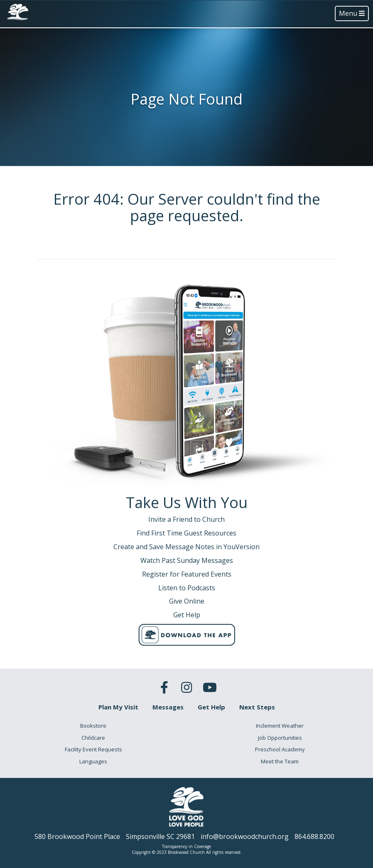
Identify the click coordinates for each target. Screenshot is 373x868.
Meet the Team (280, 761)
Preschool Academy (280, 749)
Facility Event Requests (93, 749)
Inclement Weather (280, 726)
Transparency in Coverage (186, 846)
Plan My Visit (118, 707)
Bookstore (93, 726)
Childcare (93, 738)
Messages (168, 707)
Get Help (211, 707)
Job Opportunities (280, 738)
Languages (93, 761)
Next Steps (257, 707)
